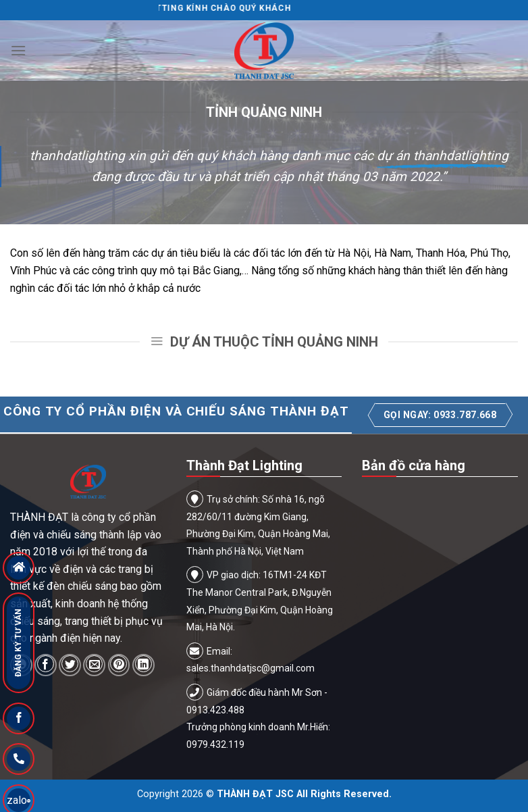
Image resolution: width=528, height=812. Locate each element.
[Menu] (18, 50)
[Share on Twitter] (70, 665)
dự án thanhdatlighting (443, 156)
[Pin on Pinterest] (119, 665)
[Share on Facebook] (46, 665)
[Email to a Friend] (94, 665)
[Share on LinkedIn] (143, 665)
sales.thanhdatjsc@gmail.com (250, 668)
